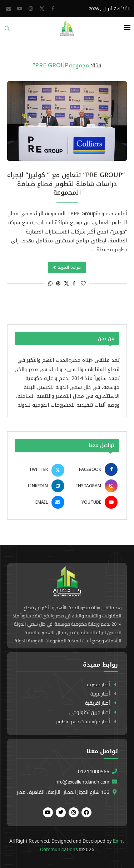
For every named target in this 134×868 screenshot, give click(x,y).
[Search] (7, 31)
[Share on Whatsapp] (50, 284)
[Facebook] (53, 9)
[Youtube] (20, 9)
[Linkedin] (40, 486)
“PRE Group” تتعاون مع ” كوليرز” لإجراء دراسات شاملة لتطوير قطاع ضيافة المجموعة (67, 184)
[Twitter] (42, 9)
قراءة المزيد (67, 267)
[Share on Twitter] (66, 284)
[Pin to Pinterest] (58, 284)
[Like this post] (83, 284)
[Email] (9, 9)
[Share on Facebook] (74, 284)
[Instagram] (31, 9)
